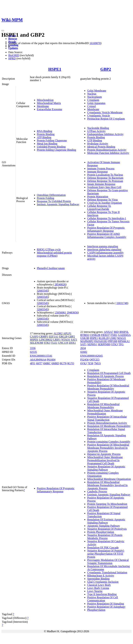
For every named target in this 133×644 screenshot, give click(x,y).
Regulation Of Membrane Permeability (109, 426)
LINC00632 (46, 340)
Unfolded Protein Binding (51, 147)
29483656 (72, 312)
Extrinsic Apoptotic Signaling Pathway (109, 495)
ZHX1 (72, 343)
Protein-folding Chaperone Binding (57, 150)
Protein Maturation (98, 197)
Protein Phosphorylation (101, 532)
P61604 (51, 360)
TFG (121, 344)
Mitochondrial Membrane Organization (109, 479)
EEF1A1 (54, 337)
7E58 (90, 363)
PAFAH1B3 (101, 341)
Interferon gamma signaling (103, 246)
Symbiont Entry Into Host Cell (104, 187)
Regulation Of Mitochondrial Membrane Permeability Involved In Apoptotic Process (107, 485)
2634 (83, 348)
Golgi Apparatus (96, 103)
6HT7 (39, 363)
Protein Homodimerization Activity (107, 150)
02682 (84, 352)
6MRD (55, 363)
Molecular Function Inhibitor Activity (108, 153)
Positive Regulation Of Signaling (105, 604)
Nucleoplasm (94, 97)
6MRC (47, 363)
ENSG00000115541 (41, 356)
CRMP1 (43, 337)
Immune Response (97, 172)
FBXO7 (105, 335)
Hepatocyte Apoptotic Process (104, 454)
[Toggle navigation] (3, 31)
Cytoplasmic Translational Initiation (107, 572)
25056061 (61, 312)
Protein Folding (46, 198)
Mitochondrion (45, 100)
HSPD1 (34, 340)
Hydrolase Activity (98, 144)
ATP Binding (44, 137)
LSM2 (113, 338)
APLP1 (67, 333)
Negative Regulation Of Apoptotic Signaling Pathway (106, 468)
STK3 (47, 343)
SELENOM (37, 343)
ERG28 (63, 337)
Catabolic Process (97, 491)
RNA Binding (45, 131)
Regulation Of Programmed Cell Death (109, 373)
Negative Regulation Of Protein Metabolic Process (105, 537)
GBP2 (106, 69)
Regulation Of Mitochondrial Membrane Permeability (103, 406)
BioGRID (14, 55)
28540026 (60, 284)
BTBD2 (85, 335)
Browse (13, 39)
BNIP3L (124, 332)
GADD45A (124, 335)
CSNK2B (95, 335)
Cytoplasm (93, 100)
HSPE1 (55, 69)
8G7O (71, 363)
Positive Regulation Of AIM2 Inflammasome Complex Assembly (107, 235)
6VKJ (83, 363)
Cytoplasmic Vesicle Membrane (105, 112)
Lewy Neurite (95, 591)
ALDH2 (58, 333)
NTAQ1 (66, 340)
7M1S (97, 363)
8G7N (63, 363)
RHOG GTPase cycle (49, 249)
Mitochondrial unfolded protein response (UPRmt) (54, 254)
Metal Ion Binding (47, 144)
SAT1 (74, 340)
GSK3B (85, 338)
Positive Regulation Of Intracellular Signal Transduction (107, 418)
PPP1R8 (113, 341)
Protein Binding (46, 134)
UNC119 (63, 343)
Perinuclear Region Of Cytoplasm (106, 119)
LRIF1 (57, 340)
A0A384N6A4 (38, 360)
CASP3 (34, 337)
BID (116, 332)
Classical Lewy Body (99, 585)
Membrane (43, 106)
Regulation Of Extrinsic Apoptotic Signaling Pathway (106, 521)
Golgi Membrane (97, 91)
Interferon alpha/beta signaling (104, 249)
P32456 (84, 360)
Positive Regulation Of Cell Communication (102, 599)
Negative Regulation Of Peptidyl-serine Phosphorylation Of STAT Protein (106, 554)
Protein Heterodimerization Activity (107, 423)
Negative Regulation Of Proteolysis (107, 529)
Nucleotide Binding (98, 128)
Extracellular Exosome (50, 109)
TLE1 (54, 343)
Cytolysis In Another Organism (104, 203)
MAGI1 (122, 338)
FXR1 (114, 335)
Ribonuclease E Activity (101, 576)
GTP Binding (94, 140)
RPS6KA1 (124, 341)
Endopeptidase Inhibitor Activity (105, 134)
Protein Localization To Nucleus (105, 175)
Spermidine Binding (98, 579)
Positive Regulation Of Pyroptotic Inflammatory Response (106, 229)
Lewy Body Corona (98, 588)
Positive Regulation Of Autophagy (106, 607)
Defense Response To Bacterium (105, 178)
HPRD (12, 58)
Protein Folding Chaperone (52, 140)
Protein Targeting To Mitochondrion (107, 504)
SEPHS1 (92, 344)
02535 (33, 352)
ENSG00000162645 (91, 356)
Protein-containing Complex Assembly (109, 442)
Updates (13, 48)
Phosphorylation (96, 610)
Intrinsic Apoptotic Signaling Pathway (58, 204)
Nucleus (92, 94)
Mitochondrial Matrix (49, 103)
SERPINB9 (104, 344)
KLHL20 (104, 338)
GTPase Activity (96, 131)
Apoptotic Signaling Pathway (103, 526)
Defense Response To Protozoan (105, 181)
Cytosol (91, 106)
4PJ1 (33, 363)
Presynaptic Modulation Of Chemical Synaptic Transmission (108, 562)
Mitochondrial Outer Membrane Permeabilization (105, 412)
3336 (33, 348)
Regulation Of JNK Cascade (103, 548)
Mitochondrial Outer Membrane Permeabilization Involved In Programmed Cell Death (105, 460)
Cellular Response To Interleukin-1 (107, 218)
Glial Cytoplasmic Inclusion (103, 582)
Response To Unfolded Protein (54, 201)
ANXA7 (109, 332)
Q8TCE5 (94, 360)
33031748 (122, 303)
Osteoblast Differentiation (51, 195)
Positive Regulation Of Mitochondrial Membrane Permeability (108, 387)
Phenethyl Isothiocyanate (51, 268)
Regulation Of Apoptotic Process (105, 376)
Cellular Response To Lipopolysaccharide (99, 207)
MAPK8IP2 (87, 341)
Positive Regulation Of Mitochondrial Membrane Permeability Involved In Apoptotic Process (108, 448)
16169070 (95, 43)
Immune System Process (101, 168)
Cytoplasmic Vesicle (98, 116)
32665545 (42, 291)
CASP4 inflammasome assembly (105, 253)
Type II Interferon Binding (102, 594)
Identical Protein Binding (101, 147)
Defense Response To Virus (102, 200)
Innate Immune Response (101, 184)
